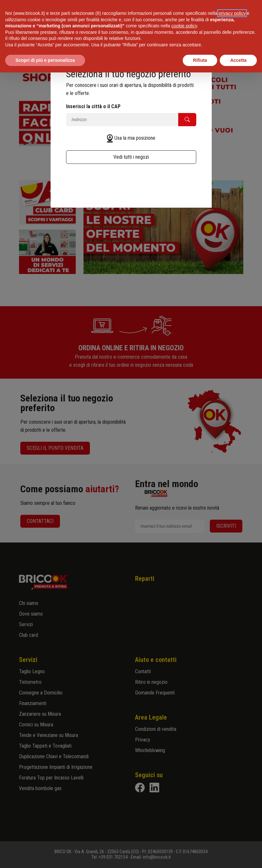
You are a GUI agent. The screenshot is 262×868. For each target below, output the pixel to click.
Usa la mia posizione (135, 138)
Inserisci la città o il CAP (93, 106)
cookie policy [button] (184, 26)
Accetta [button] (238, 60)
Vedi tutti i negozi (131, 157)
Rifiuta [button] (200, 60)
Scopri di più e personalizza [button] (45, 60)
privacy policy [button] (232, 13)
